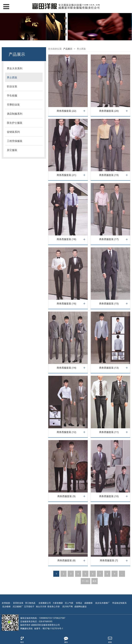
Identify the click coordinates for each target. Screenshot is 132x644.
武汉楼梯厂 (18, 607)
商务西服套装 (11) (109, 432)
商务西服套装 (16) (66, 304)
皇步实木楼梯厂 (102, 603)
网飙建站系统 (26, 628)
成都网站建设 (80, 607)
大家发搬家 (58, 603)
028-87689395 (46, 621)
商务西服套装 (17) (109, 239)
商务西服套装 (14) (66, 368)
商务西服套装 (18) (66, 239)
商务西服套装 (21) (66, 175)
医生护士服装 (15, 123)
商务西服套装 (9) (66, 496)
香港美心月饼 (53, 607)
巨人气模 (69, 603)
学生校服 (12, 95)
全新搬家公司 (45, 603)
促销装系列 (13, 132)
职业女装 (12, 86)
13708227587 (59, 618)
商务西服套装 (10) (109, 496)
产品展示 (68, 49)
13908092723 (45, 618)
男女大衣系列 (15, 68)
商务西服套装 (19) (109, 175)
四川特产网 (67, 607)
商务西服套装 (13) (109, 368)
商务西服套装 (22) (66, 111)
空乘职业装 (13, 105)
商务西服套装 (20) (109, 111)
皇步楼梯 (6, 607)
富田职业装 (18, 603)
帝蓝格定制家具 (119, 603)
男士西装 (12, 77)
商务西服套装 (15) (109, 304)
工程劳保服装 (15, 141)
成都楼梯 (88, 603)
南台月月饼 (41, 607)
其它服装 (12, 150)
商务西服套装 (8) (66, 560)
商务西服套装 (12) (66, 432)
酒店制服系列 (15, 114)
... (122, 574)
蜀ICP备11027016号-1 (53, 628)
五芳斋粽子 (29, 607)
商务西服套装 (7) (109, 560)
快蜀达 (79, 603)
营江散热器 (30, 603)
